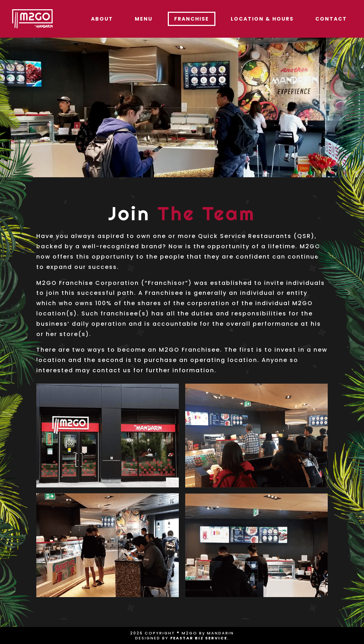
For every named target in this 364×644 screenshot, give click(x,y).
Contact (331, 19)
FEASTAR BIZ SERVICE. (200, 638)
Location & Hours (262, 19)
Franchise (192, 19)
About (102, 19)
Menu (144, 19)
